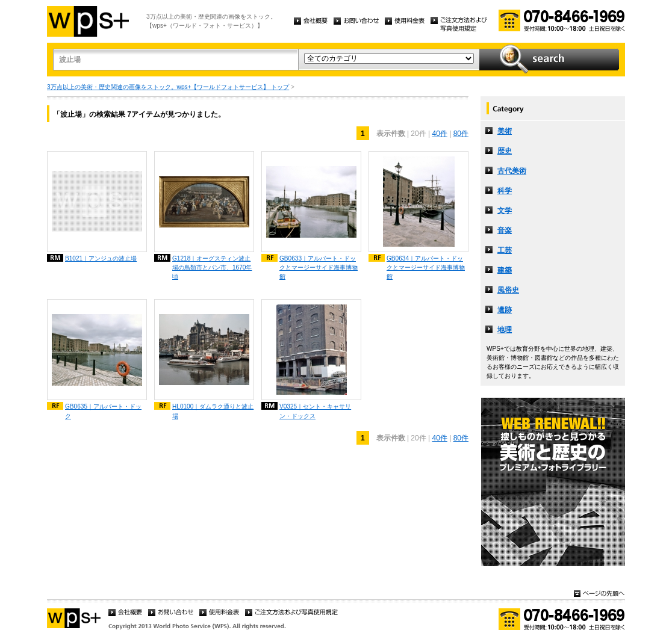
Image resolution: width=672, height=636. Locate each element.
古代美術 (512, 171)
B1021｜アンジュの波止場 (101, 258)
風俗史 (508, 290)
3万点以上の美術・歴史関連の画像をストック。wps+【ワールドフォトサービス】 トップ (168, 87)
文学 (505, 211)
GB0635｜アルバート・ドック (103, 411)
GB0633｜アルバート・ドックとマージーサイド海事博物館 (319, 267)
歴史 (505, 151)
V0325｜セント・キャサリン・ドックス (315, 411)
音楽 (505, 230)
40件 (439, 134)
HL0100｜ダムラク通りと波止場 (213, 411)
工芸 (505, 250)
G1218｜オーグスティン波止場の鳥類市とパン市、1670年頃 (212, 267)
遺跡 (505, 310)
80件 (461, 134)
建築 (505, 270)
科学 (505, 191)
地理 (505, 330)
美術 (505, 131)
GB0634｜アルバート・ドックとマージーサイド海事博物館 (426, 267)
